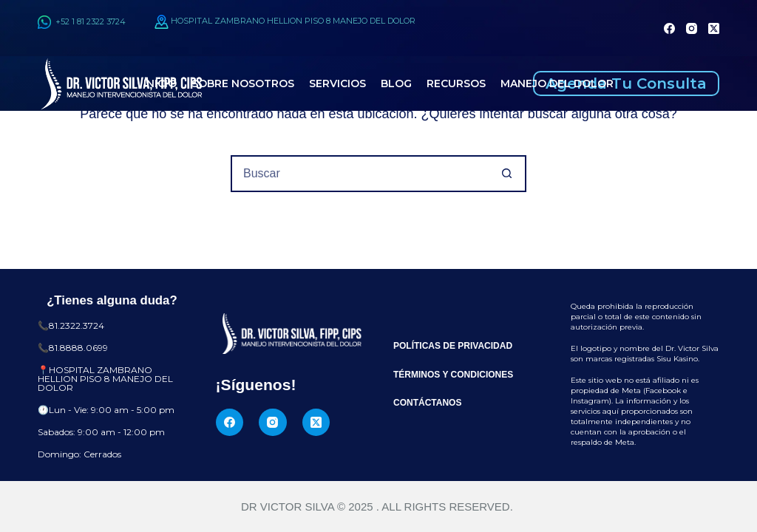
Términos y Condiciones (453, 375)
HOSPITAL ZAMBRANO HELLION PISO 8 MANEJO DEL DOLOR (293, 21)
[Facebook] (669, 28)
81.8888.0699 (78, 348)
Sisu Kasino (677, 359)
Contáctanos (427, 403)
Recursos (456, 83)
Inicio (160, 83)
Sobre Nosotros (243, 83)
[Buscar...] (360, 174)
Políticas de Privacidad (453, 346)
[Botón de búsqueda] (506, 174)
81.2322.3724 (77, 325)
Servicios (337, 83)
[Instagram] (692, 28)
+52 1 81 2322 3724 (82, 21)
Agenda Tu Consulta (626, 83)
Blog (396, 83)
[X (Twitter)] (714, 28)
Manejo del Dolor (557, 83)
